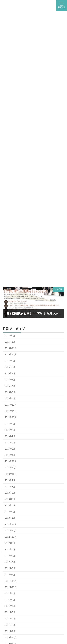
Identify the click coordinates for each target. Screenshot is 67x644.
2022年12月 (11, 524)
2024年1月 (10, 455)
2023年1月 (10, 518)
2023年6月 (10, 499)
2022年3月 (10, 568)
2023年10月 (11, 474)
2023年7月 (10, 493)
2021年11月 (11, 581)
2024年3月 (10, 449)
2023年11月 (11, 468)
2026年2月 (10, 336)
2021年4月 (10, 619)
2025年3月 (10, 392)
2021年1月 (10, 631)
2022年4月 (10, 562)
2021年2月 (10, 625)
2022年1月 (10, 575)
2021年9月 (10, 594)
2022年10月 (11, 537)
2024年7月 (10, 436)
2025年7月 (10, 373)
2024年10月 (11, 418)
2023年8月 (10, 487)
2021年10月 (11, 587)
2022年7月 (10, 556)
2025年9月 (10, 361)
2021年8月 (10, 600)
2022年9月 (10, 543)
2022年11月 (11, 531)
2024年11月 (11, 411)
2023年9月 (10, 480)
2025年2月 (10, 399)
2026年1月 (10, 342)
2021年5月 (10, 612)
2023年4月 (10, 505)
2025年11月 (11, 348)
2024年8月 (10, 430)
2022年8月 (10, 549)
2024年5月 (10, 443)
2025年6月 (10, 380)
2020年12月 (11, 638)
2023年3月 (10, 512)
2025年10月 (11, 354)
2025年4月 (10, 386)
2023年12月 (11, 461)
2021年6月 (10, 606)
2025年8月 (10, 367)
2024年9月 (10, 424)
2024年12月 (11, 405)
